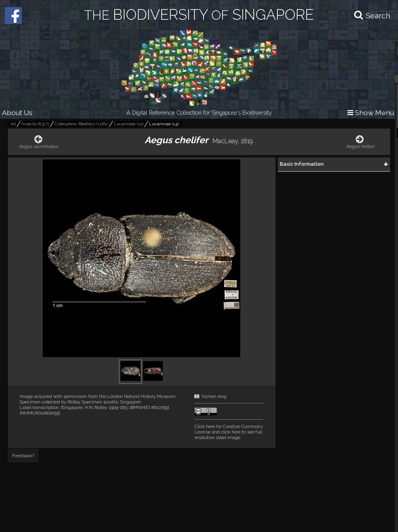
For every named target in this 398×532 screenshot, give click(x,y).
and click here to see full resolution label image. (229, 432)
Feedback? (23, 456)
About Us (17, 113)
